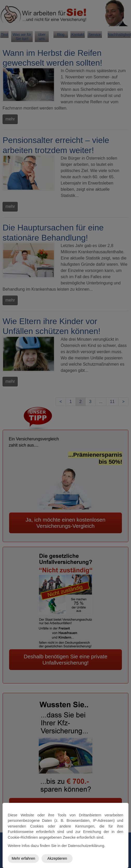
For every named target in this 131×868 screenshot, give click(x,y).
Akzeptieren (57, 858)
